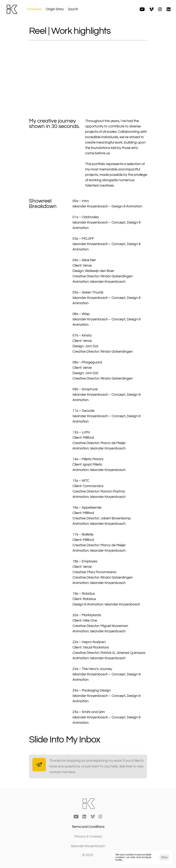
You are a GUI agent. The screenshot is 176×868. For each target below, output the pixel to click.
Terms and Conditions (88, 827)
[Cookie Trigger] (88, 836)
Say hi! (73, 9)
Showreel (34, 9)
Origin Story (55, 9)
